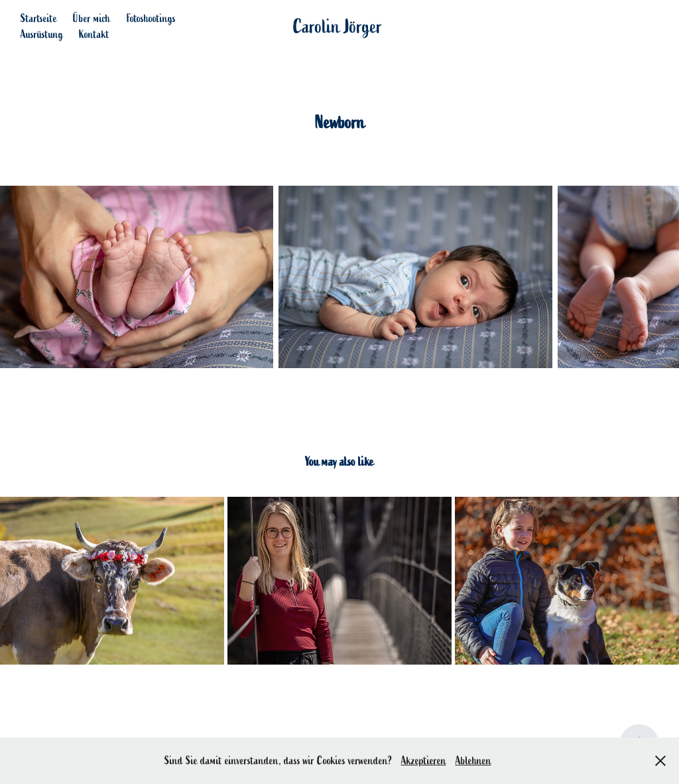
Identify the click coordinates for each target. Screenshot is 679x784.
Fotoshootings (151, 19)
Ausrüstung (42, 34)
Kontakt (94, 34)
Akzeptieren (424, 761)
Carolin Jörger (338, 27)
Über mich (92, 19)
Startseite (39, 19)
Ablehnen (473, 761)
